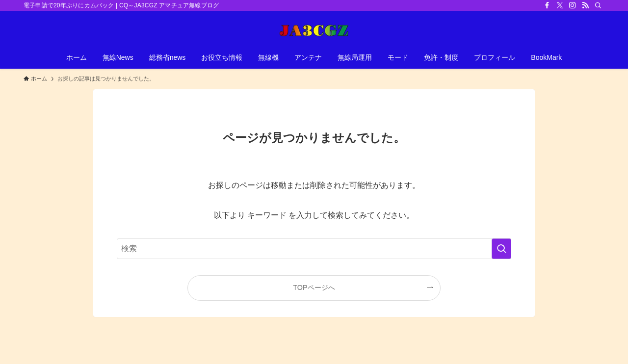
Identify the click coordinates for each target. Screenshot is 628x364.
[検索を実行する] (501, 249)
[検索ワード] (314, 249)
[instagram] (573, 5)
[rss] (585, 5)
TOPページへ (314, 287)
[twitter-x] (560, 5)
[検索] (598, 5)
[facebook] (547, 5)
